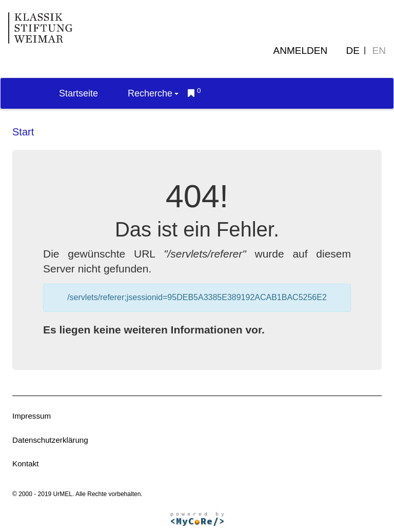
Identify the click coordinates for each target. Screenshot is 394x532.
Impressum (32, 416)
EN (379, 51)
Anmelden (301, 51)
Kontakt (26, 464)
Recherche (153, 93)
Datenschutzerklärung (50, 440)
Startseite (78, 93)
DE (353, 51)
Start (23, 132)
